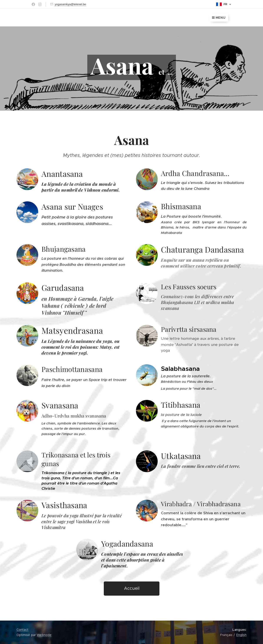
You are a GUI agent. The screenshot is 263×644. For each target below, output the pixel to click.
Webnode (44, 635)
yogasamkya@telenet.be (70, 4)
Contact (23, 630)
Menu (219, 18)
